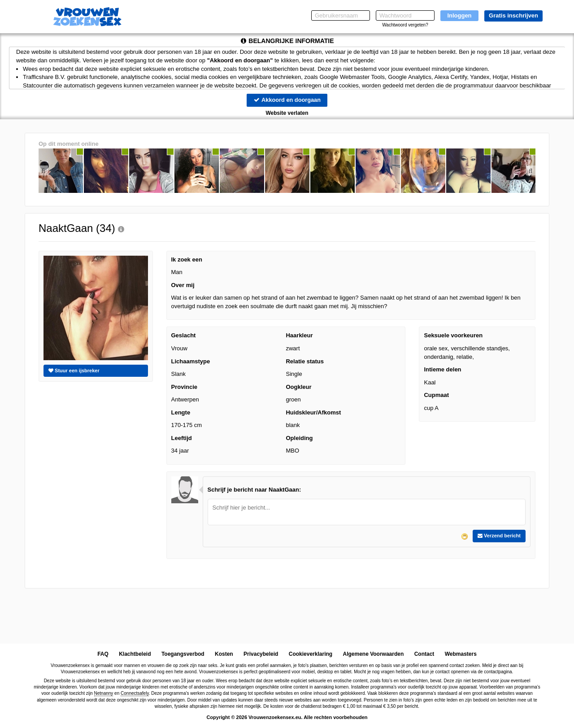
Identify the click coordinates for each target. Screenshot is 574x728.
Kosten (224, 654)
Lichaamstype (191, 361)
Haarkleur (299, 336)
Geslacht (184, 336)
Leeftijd (182, 438)
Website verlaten (287, 113)
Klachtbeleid (135, 654)
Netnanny (104, 694)
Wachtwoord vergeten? (405, 25)
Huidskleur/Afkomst (313, 412)
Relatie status (305, 361)
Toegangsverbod (183, 654)
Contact (424, 654)
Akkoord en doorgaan (287, 100)
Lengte (181, 412)
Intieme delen (442, 369)
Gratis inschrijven (513, 15)
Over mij (183, 285)
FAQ (103, 654)
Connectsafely (135, 694)
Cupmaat (436, 395)
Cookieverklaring (311, 654)
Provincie (185, 387)
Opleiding (299, 438)
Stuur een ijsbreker (74, 371)
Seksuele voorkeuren (453, 336)
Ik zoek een (187, 259)
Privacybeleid (261, 654)
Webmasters (461, 654)
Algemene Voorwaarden (373, 654)
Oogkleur (298, 387)
